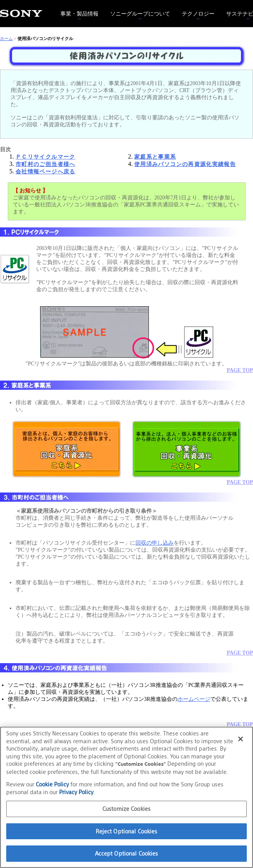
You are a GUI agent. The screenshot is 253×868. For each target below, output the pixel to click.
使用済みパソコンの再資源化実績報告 (185, 164)
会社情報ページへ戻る (46, 172)
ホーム (6, 38)
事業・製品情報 (76, 9)
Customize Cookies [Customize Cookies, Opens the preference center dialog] (126, 809)
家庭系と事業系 (155, 157)
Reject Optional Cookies (127, 831)
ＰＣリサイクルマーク (46, 157)
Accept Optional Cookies (127, 853)
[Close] (241, 739)
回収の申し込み (155, 543)
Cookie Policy (52, 784)
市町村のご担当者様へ (46, 164)
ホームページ (194, 699)
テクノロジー (195, 9)
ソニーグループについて (137, 9)
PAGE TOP (240, 370)
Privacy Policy (76, 792)
